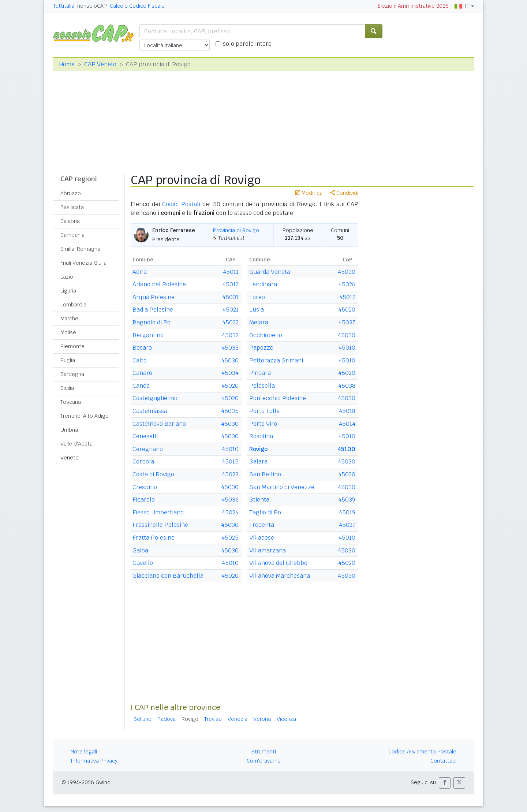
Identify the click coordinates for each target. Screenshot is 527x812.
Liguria (68, 291)
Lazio (67, 277)
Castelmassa (150, 411)
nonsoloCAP (92, 6)
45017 (347, 297)
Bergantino (148, 335)
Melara (259, 322)
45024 (230, 512)
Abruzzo (71, 193)
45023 (230, 474)
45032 (230, 335)
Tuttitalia (64, 6)
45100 (346, 449)
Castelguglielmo (155, 398)
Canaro (142, 373)
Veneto (70, 458)
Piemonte (72, 346)
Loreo (257, 297)
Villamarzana (268, 550)
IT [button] (462, 6)
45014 (347, 424)
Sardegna (72, 374)
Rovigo (258, 449)
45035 (230, 411)
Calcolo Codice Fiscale (137, 6)
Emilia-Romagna (80, 249)
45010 (230, 449)
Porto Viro (263, 424)
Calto (140, 360)
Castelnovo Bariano (159, 424)
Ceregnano (148, 449)
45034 (230, 373)
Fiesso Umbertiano (158, 512)
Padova (167, 719)
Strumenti (264, 752)
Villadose (262, 538)
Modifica (309, 193)
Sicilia (67, 388)
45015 (230, 461)
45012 (231, 284)
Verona (262, 719)
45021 (231, 310)
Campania (72, 235)
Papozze (261, 348)
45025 (230, 538)
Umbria (69, 430)
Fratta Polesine (154, 538)
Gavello (143, 563)
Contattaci (443, 761)
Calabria (70, 221)
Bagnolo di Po (152, 322)
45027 (347, 525)
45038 (347, 386)
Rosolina (261, 436)
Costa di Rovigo (153, 474)
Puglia (68, 360)
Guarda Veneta (270, 272)
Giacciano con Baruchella (168, 576)
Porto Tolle (264, 411)
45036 (230, 500)
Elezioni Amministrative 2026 (413, 6)
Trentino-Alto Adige (85, 416)
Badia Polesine (153, 310)
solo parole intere (247, 44)
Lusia (257, 310)
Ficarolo (144, 500)
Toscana (71, 402)
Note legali (84, 752)
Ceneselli (145, 436)
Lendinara (263, 284)
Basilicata (72, 207)
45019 (347, 512)
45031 (230, 297)
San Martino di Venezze (282, 487)
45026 (347, 284)
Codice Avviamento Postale (422, 752)
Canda (141, 386)
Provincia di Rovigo (236, 230)
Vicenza (286, 719)
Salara (258, 461)
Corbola (143, 461)
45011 (231, 272)
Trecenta (262, 525)
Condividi (344, 193)
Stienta (259, 500)
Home (67, 64)
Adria (140, 272)
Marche (69, 319)
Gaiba (140, 550)
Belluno (143, 719)
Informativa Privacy (94, 761)
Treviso (213, 719)
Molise (68, 332)
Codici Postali (181, 204)
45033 (230, 348)
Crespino (145, 487)
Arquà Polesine (154, 297)
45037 (347, 322)
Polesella (262, 386)
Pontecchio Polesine (278, 398)
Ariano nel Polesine (159, 284)
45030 (230, 360)
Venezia (238, 719)
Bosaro (142, 348)
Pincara (260, 373)
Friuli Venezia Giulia (83, 263)
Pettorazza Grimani (276, 360)
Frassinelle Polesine (160, 525)
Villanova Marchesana (280, 576)
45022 (230, 322)
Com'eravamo (264, 761)
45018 (347, 411)
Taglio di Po (265, 512)
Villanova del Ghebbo (278, 563)
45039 (347, 500)
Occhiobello (266, 335)
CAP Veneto (100, 64)
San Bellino (265, 474)
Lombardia (73, 305)
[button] (445, 783)
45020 (230, 386)
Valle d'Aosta (76, 444)
